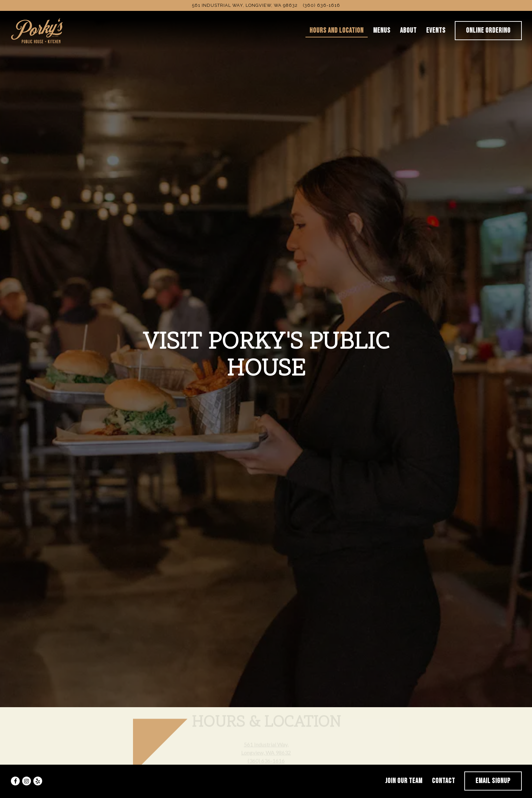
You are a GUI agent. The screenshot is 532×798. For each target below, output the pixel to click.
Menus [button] (382, 30)
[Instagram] (27, 770)
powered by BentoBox (266, 792)
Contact (444, 770)
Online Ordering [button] (488, 30)
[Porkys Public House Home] (37, 30)
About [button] (408, 30)
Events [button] (436, 30)
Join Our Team (404, 770)
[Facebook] (15, 770)
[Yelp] (38, 770)
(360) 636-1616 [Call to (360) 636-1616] (322, 5)
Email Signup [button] (493, 770)
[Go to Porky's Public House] (245, 5)
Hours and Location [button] (337, 30)
